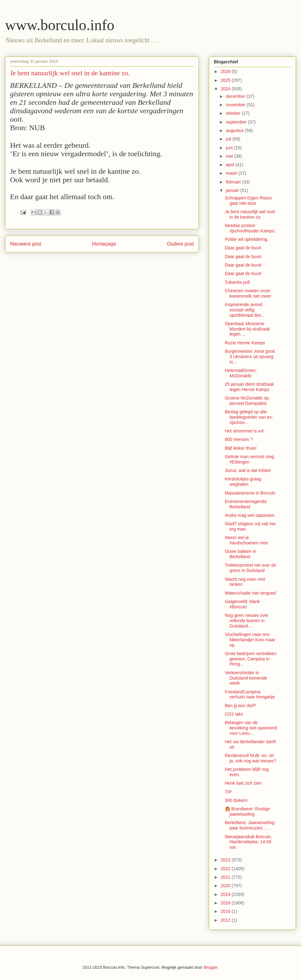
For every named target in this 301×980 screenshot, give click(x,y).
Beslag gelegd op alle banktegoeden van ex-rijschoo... (249, 417)
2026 (226, 72)
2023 (226, 860)
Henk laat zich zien (243, 783)
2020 (226, 886)
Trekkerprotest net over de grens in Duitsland (251, 568)
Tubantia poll (237, 282)
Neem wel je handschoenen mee (246, 540)
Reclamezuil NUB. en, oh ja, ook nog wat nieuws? (251, 758)
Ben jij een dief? (240, 706)
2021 (226, 877)
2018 (226, 903)
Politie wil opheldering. (247, 239)
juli (229, 139)
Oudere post (180, 244)
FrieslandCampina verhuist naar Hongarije (250, 694)
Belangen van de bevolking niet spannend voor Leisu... (251, 728)
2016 (226, 911)
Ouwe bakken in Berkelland (240, 554)
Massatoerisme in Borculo (250, 493)
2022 (226, 869)
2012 (226, 920)
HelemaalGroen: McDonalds (241, 373)
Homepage (104, 244)
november (236, 105)
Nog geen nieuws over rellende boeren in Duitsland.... (247, 621)
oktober (234, 113)
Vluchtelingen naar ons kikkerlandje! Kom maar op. (250, 640)
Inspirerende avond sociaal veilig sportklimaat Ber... (245, 310)
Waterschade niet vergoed (250, 593)
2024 (226, 89)
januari (233, 190)
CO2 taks (234, 714)
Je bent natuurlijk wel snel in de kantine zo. (250, 214)
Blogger (210, 967)
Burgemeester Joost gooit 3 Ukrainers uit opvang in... (250, 357)
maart (232, 173)
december (236, 96)
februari (234, 182)
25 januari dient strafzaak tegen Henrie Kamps (249, 387)
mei (230, 156)
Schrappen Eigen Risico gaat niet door (248, 201)
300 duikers (236, 800)
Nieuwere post (26, 244)
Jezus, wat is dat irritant (248, 470)
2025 (226, 80)
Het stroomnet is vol (244, 431)
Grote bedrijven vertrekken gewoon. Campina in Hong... (251, 659)
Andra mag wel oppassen (250, 515)
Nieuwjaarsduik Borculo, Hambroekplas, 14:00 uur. (248, 842)
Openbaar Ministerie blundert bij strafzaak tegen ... (247, 329)
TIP (228, 792)
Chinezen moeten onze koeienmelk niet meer (248, 293)
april (230, 165)
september (237, 122)
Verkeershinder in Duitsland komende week (246, 678)
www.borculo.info (60, 25)
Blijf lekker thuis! (241, 448)
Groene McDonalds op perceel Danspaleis (247, 401)
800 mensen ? (239, 439)
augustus (235, 130)
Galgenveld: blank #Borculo (242, 604)
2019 (226, 894)
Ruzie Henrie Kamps (245, 343)
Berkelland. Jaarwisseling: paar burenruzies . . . (250, 825)
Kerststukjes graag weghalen (243, 482)
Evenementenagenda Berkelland (246, 504)
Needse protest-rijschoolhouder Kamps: (250, 228)
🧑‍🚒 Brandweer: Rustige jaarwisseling (247, 811)
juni (230, 148)
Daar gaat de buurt (243, 248)
